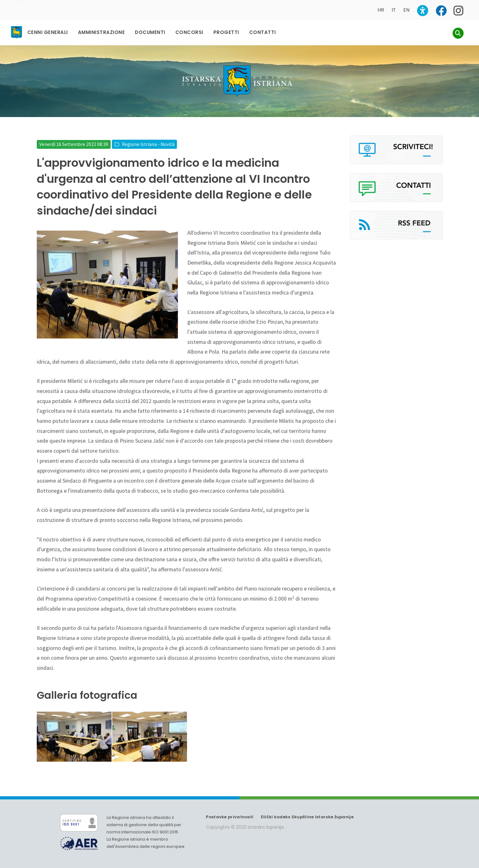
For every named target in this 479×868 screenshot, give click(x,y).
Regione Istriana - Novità (148, 138)
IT (394, 10)
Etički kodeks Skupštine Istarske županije (307, 811)
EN (406, 10)
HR (381, 10)
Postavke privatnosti (230, 811)
